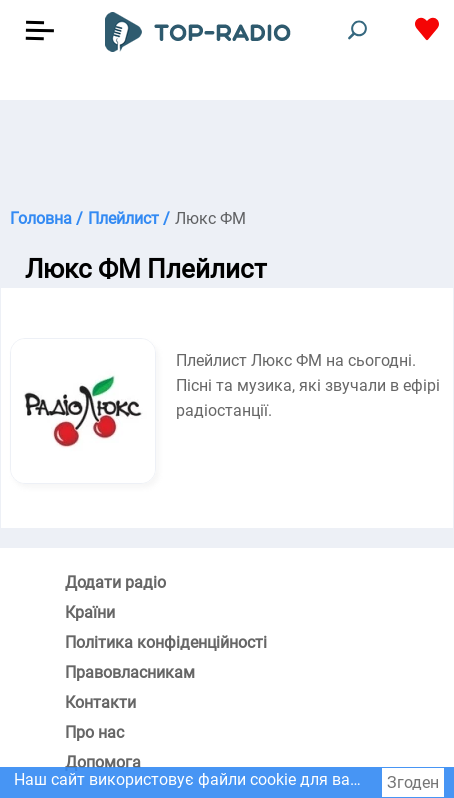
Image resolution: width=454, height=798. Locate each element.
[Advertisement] (227, 150)
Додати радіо (115, 582)
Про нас (94, 732)
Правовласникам (130, 672)
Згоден (413, 782)
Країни (90, 612)
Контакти (100, 702)
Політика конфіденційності (166, 642)
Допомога (103, 762)
